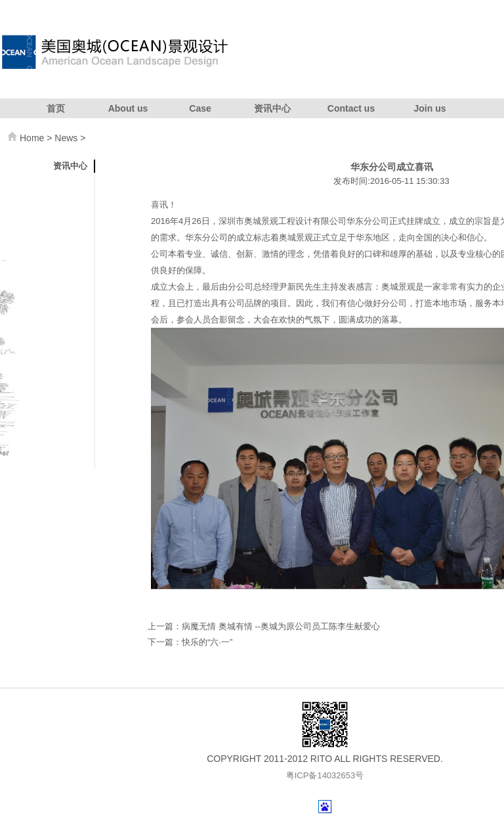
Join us (430, 108)
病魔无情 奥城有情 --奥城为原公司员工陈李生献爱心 (281, 626)
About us (128, 108)
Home (32, 138)
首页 (56, 108)
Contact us (351, 108)
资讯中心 (272, 108)
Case (200, 108)
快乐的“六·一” (207, 642)
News (66, 138)
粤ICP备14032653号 (325, 775)
